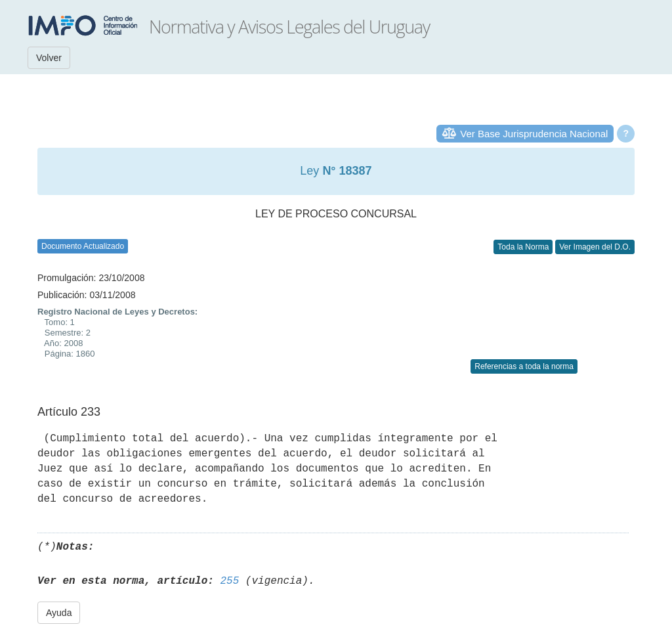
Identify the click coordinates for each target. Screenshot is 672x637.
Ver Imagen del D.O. (595, 247)
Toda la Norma (523, 247)
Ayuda (59, 613)
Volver (49, 58)
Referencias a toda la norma (524, 366)
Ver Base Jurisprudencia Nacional (534, 134)
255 (229, 581)
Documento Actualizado (83, 246)
